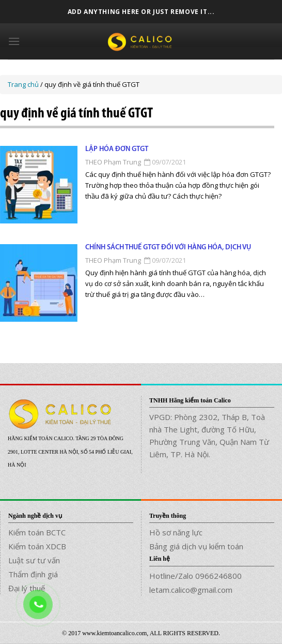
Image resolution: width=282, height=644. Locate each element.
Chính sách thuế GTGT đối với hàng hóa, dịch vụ (168, 248)
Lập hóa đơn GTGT (117, 149)
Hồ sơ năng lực (176, 532)
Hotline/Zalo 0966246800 (195, 576)
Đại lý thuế (27, 588)
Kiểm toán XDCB (37, 546)
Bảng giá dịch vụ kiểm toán (196, 546)
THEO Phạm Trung (113, 162)
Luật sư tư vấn (34, 560)
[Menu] (14, 41)
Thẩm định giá (33, 574)
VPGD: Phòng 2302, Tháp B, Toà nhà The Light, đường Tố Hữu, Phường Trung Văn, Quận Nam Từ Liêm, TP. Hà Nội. (209, 436)
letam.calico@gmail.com (191, 590)
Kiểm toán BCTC (37, 532)
